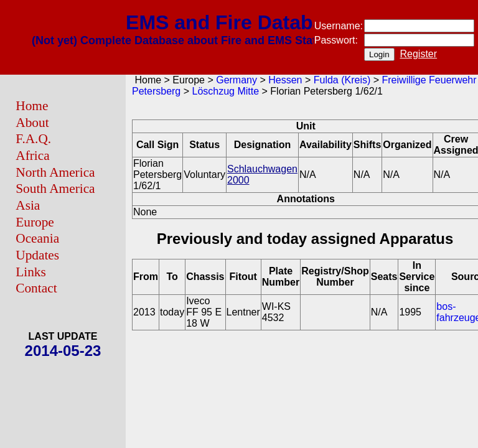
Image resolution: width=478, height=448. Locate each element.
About (32, 123)
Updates (37, 255)
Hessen (285, 80)
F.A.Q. (33, 139)
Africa (32, 156)
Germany (237, 80)
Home (32, 106)
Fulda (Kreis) (342, 80)
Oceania (37, 238)
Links (31, 272)
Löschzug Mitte (226, 91)
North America (55, 172)
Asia (28, 205)
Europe (35, 222)
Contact (36, 288)
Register (419, 54)
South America (55, 189)
